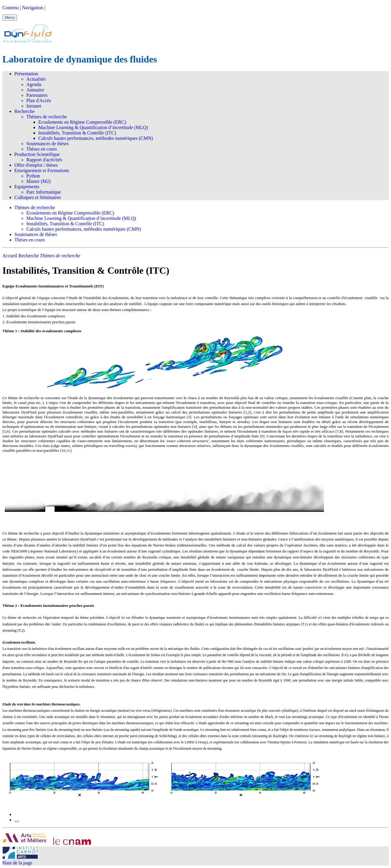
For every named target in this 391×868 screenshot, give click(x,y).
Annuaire (35, 90)
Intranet (34, 106)
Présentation (26, 74)
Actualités (36, 79)
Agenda (34, 84)
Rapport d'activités (44, 160)
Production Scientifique (37, 154)
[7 (337, 431)
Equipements (27, 187)
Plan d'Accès (39, 101)
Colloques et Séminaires (38, 197)
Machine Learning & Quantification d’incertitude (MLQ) (93, 127)
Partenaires (37, 95)
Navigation (32, 8)
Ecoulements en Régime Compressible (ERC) (82, 122)
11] (69, 450)
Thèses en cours (42, 149)
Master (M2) (38, 181)
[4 (194, 427)
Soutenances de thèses (48, 144)
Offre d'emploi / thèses (36, 165)
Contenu (10, 8)
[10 (63, 450)
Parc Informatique (44, 192)
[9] (262, 436)
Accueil (10, 256)
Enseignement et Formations (42, 170)
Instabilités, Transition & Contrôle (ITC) (77, 133)
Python (33, 176)
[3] (189, 417)
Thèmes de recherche (47, 117)
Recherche (25, 111)
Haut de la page (17, 863)
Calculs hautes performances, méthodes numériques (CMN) (96, 138)
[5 (4, 431)
